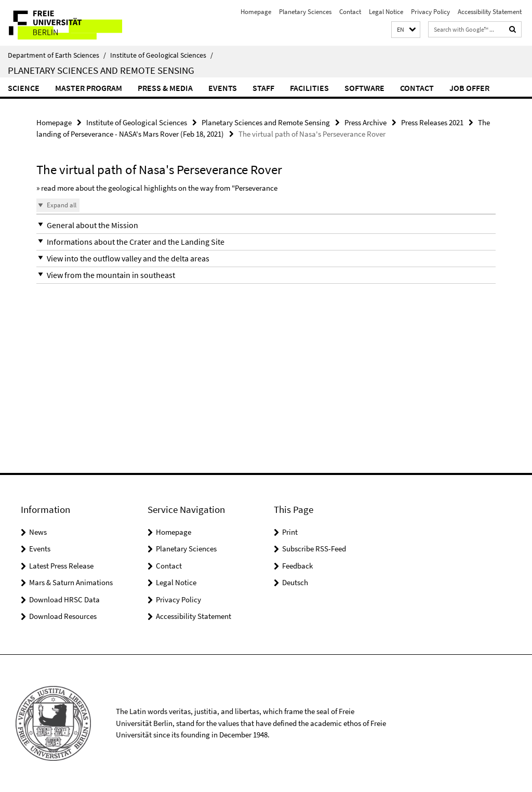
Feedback (297, 566)
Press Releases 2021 (432, 122)
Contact (350, 12)
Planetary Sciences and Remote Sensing (101, 70)
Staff (263, 88)
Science (24, 88)
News (38, 532)
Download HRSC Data (64, 599)
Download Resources (63, 616)
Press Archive (365, 122)
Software (364, 88)
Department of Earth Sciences (57, 55)
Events (223, 88)
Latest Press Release (61, 566)
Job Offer (469, 88)
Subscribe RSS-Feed (314, 549)
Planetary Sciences (305, 12)
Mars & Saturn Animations (71, 582)
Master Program (89, 88)
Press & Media (165, 88)
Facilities (309, 88)
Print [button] (290, 532)
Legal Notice (386, 12)
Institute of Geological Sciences (162, 55)
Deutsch (295, 582)
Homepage (256, 12)
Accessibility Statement (490, 12)
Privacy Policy (430, 12)
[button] (406, 30)
